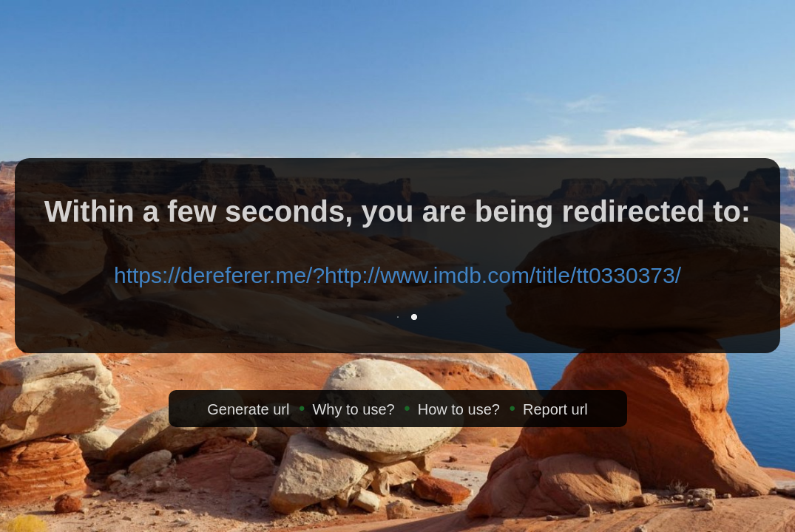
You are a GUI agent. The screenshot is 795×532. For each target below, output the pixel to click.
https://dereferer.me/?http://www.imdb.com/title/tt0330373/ (397, 275)
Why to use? (353, 409)
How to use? (459, 409)
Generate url (248, 409)
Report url (555, 409)
